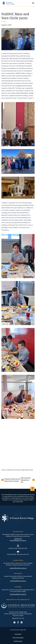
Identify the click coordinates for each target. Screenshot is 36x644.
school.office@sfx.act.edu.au (18, 540)
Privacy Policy (18, 634)
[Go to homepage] (9, 3)
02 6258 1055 (18, 539)
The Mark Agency (18, 641)
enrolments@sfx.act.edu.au (18, 581)
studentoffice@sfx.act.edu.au (18, 568)
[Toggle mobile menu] (33, 3)
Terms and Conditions (18, 638)
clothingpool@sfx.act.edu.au (18, 594)
